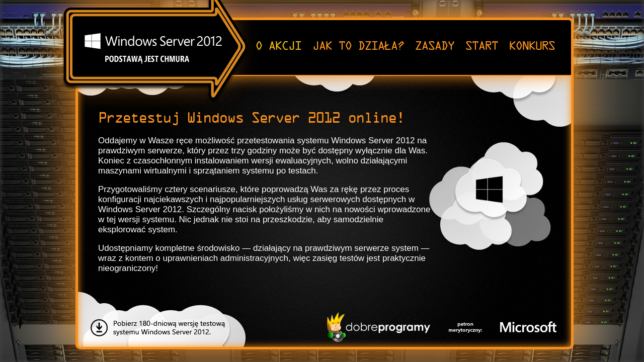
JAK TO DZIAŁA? (358, 46)
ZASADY (434, 46)
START (481, 46)
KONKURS (532, 46)
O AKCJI (278, 46)
